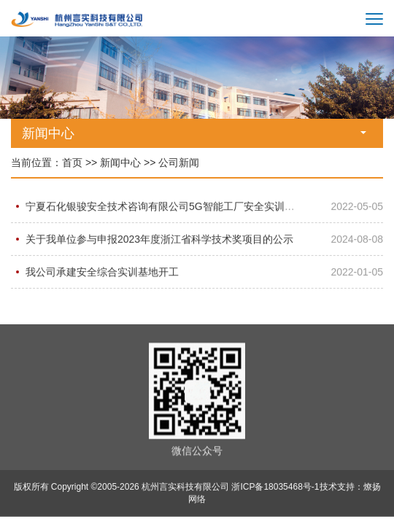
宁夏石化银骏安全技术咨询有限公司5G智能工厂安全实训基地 (165, 206)
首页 (72, 163)
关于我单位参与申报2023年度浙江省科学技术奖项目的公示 (159, 239)
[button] (366, 123)
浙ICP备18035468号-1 (275, 488)
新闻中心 (120, 163)
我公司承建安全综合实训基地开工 (102, 272)
